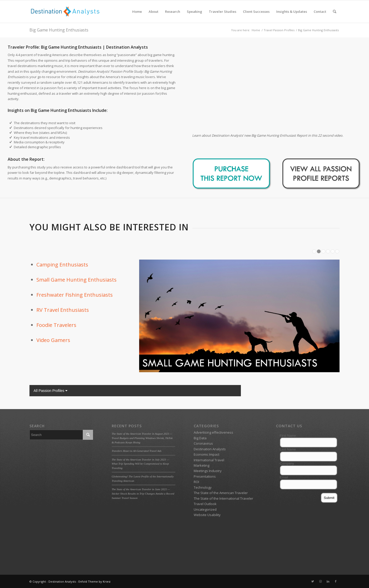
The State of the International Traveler (223, 498)
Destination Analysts (210, 449)
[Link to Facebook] (336, 581)
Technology (203, 487)
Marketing (202, 465)
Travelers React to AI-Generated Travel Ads (137, 451)
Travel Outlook (205, 504)
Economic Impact (207, 454)
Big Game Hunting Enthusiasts (59, 30)
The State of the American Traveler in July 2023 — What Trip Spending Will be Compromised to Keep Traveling (141, 464)
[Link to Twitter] (313, 581)
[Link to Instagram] (320, 581)
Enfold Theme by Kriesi (94, 581)
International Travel (209, 460)
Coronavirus (203, 443)
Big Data (200, 438)
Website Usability (207, 515)
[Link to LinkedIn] (328, 581)
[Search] (335, 12)
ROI (196, 482)
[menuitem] (137, 12)
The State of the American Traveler (221, 493)
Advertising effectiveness (213, 432)
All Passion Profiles (50, 391)
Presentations (205, 476)
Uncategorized (205, 509)
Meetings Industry (208, 471)
